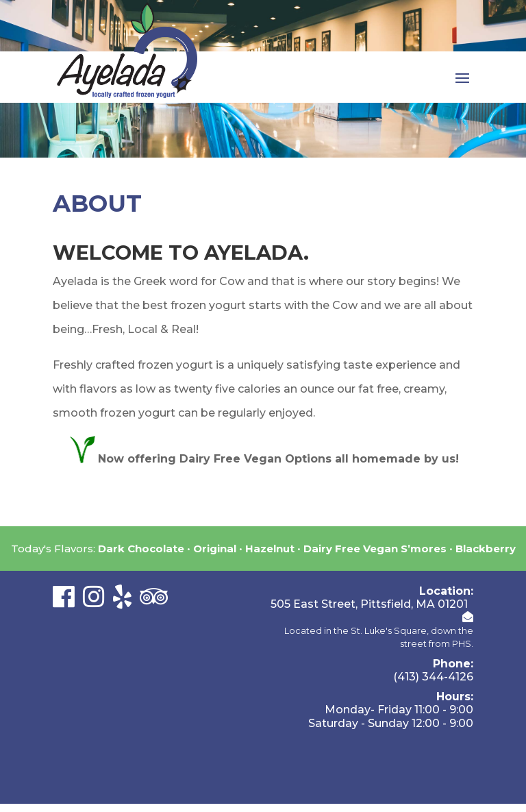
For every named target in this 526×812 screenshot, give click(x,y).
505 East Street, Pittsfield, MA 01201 (369, 604)
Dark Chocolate (141, 549)
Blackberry (486, 549)
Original (215, 549)
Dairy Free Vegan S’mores (375, 549)
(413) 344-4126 (433, 677)
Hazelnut (270, 549)
